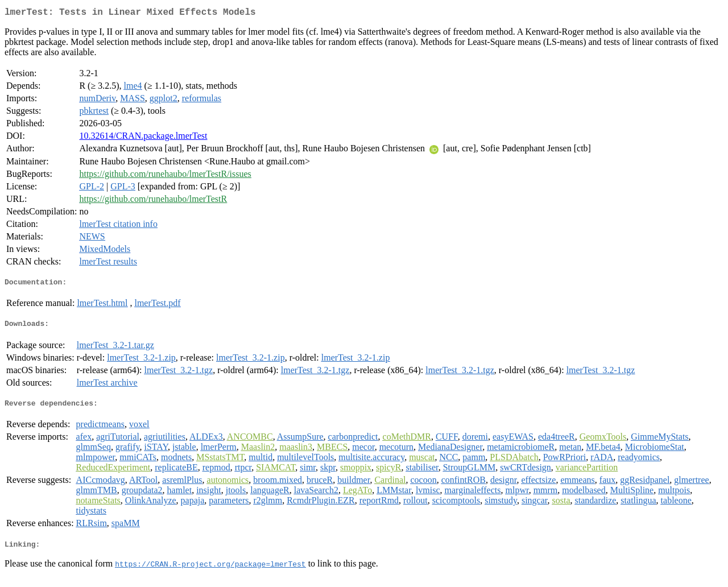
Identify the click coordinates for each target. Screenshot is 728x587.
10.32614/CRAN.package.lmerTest (143, 138)
